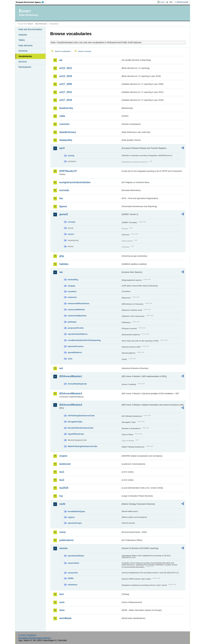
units (70, 359)
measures (72, 297)
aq (61, 60)
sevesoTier (73, 573)
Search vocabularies (63, 51)
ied (61, 368)
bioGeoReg (73, 280)
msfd (62, 504)
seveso (64, 548)
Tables (22, 40)
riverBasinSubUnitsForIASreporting (84, 340)
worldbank (65, 618)
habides (64, 264)
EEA (31, 2)
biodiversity (66, 108)
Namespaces (25, 67)
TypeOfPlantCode (76, 434)
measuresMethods (76, 310)
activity (71, 156)
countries (72, 291)
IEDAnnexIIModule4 (71, 405)
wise (62, 610)
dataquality (66, 140)
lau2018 (64, 488)
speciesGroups (75, 523)
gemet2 (64, 214)
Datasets (23, 35)
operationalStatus (76, 556)
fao (61, 198)
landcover (65, 464)
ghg (62, 256)
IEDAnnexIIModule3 (71, 394)
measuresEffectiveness (79, 303)
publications (67, 540)
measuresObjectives (77, 316)
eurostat (64, 190)
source (71, 234)
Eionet (30, 24)
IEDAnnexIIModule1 (71, 376)
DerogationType (75, 422)
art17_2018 (66, 100)
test (62, 594)
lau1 (62, 472)
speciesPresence (76, 346)
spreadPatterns (75, 352)
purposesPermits (76, 328)
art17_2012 (66, 92)
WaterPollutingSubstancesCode (83, 446)
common (65, 124)
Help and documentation (30, 29)
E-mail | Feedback (27, 635)
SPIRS (71, 578)
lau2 (62, 480)
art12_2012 (66, 68)
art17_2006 (66, 84)
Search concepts (85, 51)
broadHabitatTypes (77, 511)
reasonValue (73, 563)
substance (73, 585)
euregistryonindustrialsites (75, 182)
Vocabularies (25, 56)
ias (61, 272)
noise (63, 532)
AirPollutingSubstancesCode (81, 416)
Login (162, 2)
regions (71, 517)
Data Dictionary (41, 24)
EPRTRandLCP (68, 171)
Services (23, 62)
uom (62, 602)
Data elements (26, 45)
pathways (72, 322)
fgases (63, 206)
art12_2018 (66, 76)
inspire (63, 456)
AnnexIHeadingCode (77, 384)
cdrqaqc (72, 286)
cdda (62, 116)
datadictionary (68, 132)
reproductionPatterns (78, 334)
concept (71, 222)
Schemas (23, 51)
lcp (61, 496)
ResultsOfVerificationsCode (81, 428)
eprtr (62, 148)
